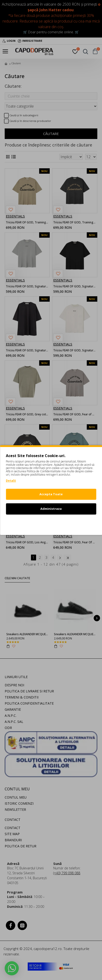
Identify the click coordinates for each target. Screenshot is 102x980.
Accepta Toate (51, 494)
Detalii (11, 481)
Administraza (51, 509)
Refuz (51, 523)
